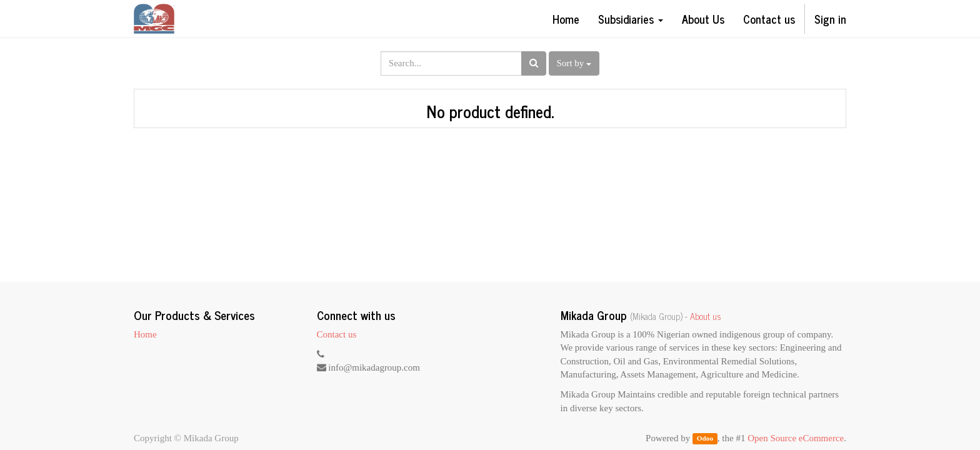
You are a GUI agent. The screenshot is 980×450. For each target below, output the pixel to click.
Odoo (705, 439)
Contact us (337, 334)
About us (706, 316)
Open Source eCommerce (796, 438)
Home (145, 334)
